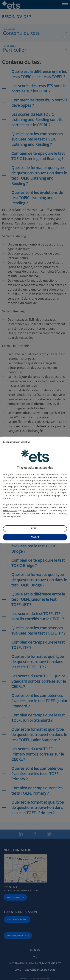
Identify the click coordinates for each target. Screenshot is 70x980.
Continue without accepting (16, 442)
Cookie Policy (30, 510)
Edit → (35, 529)
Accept (35, 537)
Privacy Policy (10, 510)
